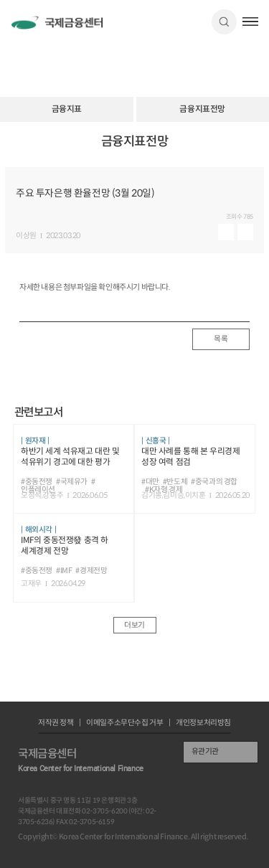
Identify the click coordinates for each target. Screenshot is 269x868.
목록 (221, 339)
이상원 (26, 236)
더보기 (134, 625)
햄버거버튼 (251, 22)
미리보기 (226, 232)
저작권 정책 (56, 723)
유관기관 (205, 751)
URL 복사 (249, 149)
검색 (224, 22)
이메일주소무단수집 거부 (124, 723)
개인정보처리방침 (203, 723)
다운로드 (245, 232)
